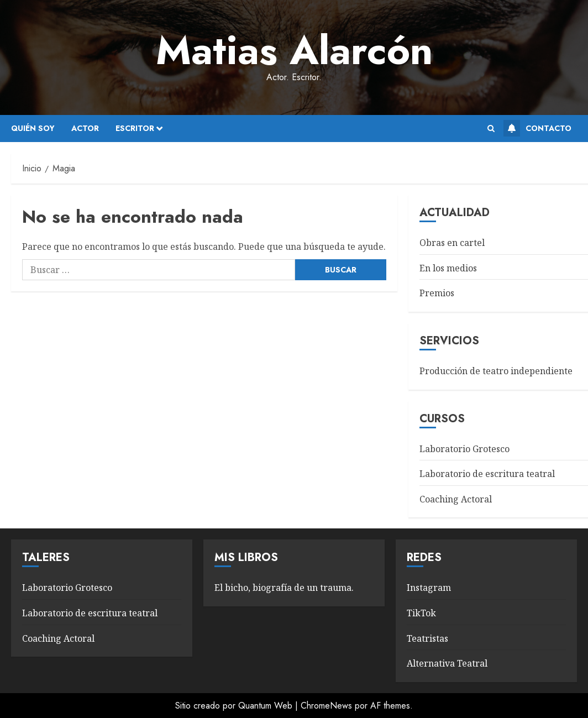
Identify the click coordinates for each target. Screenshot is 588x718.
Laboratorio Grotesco (464, 449)
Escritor (135, 128)
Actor (85, 128)
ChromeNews (326, 706)
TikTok (421, 613)
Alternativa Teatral (447, 663)
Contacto (537, 128)
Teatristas (427, 638)
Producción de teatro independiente (496, 371)
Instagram (429, 588)
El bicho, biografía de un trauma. (284, 588)
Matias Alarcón (294, 50)
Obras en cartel (452, 243)
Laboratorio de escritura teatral (487, 474)
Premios (437, 293)
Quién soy (33, 128)
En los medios (448, 268)
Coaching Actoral (456, 499)
